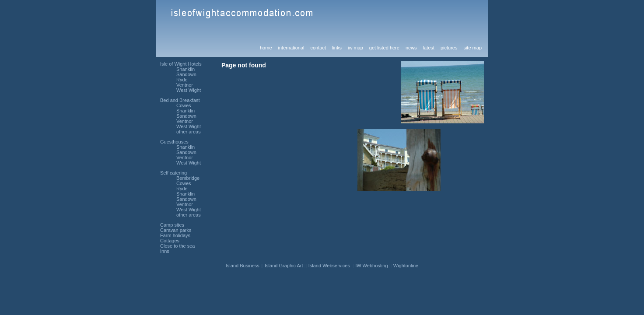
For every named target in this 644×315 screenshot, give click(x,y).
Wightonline (406, 266)
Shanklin (185, 69)
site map (472, 48)
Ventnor (185, 85)
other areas (189, 132)
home (266, 48)
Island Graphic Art (284, 266)
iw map (355, 48)
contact (318, 48)
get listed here (384, 48)
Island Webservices (329, 266)
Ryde (182, 80)
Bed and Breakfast (180, 100)
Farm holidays (175, 235)
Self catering (173, 173)
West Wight (189, 90)
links (337, 48)
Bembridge (188, 178)
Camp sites (172, 225)
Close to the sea (178, 246)
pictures (449, 48)
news (411, 48)
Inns (165, 251)
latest (429, 48)
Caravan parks (176, 230)
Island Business (243, 266)
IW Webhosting (371, 266)
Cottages (170, 241)
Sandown (186, 74)
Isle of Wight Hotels (181, 64)
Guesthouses (174, 142)
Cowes (184, 105)
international (291, 48)
